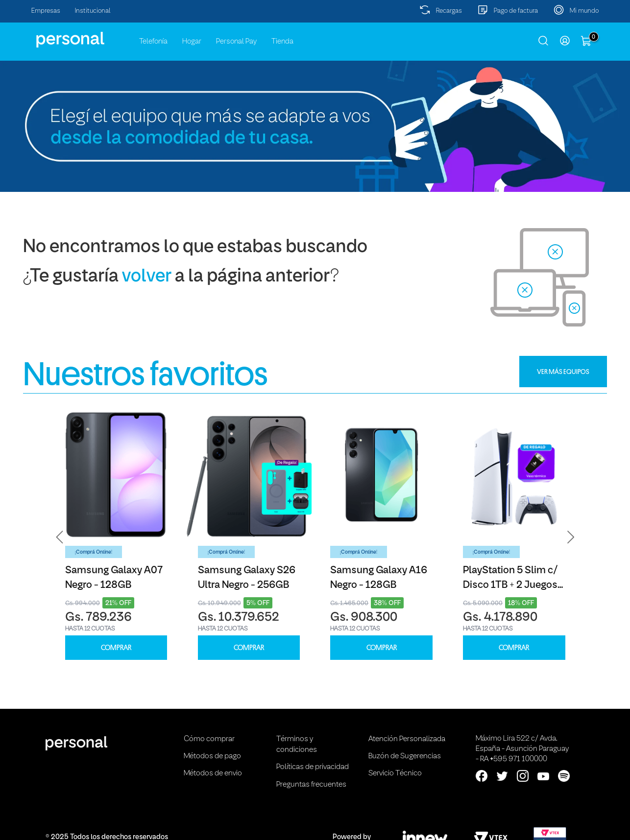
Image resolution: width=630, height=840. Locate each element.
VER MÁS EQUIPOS (563, 372)
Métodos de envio (213, 773)
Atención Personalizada (407, 739)
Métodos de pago (212, 756)
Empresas (46, 11)
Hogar (192, 42)
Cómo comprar (209, 739)
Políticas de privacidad (313, 767)
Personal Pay (236, 42)
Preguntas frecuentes (311, 785)
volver (147, 277)
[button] (60, 537)
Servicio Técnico (395, 773)
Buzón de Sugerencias (405, 756)
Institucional (93, 11)
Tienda (282, 42)
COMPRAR (116, 648)
